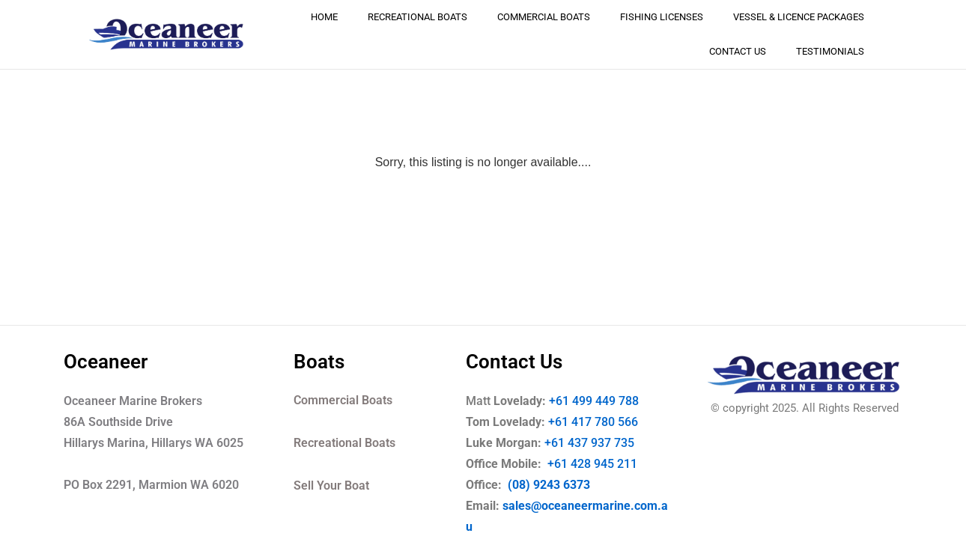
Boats (319, 362)
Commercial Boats (544, 17)
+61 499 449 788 (594, 401)
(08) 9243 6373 (547, 485)
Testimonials (830, 51)
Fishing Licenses (662, 17)
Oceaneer (106, 362)
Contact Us (738, 51)
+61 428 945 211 (603, 464)
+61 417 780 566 (593, 422)
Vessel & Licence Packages (799, 17)
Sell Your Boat (331, 486)
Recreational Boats (417, 17)
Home (324, 17)
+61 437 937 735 (600, 443)
